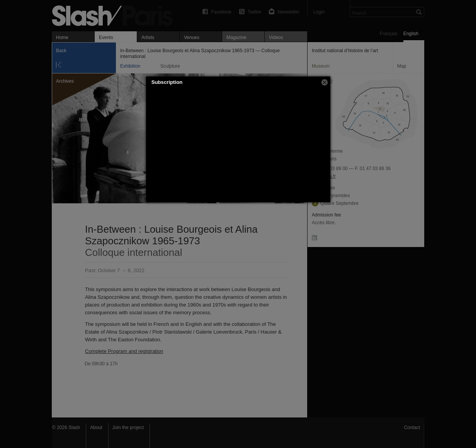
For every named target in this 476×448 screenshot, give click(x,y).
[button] (325, 82)
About (96, 428)
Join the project (128, 428)
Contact (412, 428)
